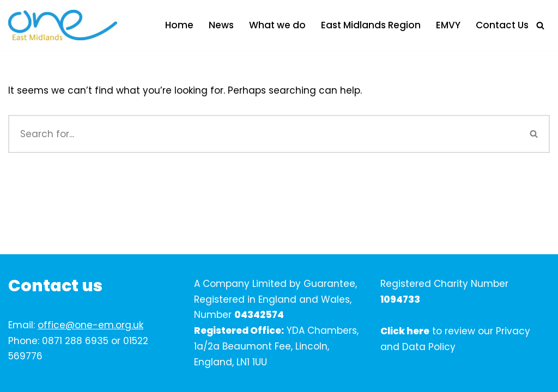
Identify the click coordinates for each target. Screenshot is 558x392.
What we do (277, 25)
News (221, 25)
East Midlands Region (371, 25)
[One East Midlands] (63, 25)
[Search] (540, 25)
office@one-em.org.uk (90, 325)
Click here (405, 331)
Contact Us (502, 25)
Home (179, 25)
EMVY (448, 25)
